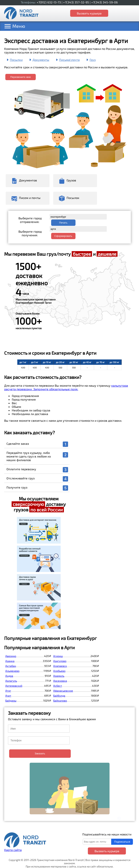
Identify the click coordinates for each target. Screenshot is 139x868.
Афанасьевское (63, 691)
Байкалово (60, 701)
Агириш (58, 656)
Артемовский (14, 686)
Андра (9, 676)
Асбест (58, 686)
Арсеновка (60, 681)
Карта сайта (13, 850)
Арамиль (59, 676)
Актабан (11, 666)
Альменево (12, 671)
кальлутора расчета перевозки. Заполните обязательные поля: (66, 387)
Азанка (10, 661)
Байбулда (59, 696)
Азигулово (60, 661)
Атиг (8, 691)
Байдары (11, 701)
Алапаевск (60, 666)
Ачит (8, 696)
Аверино (11, 656)
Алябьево (59, 671)
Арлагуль (11, 681)
